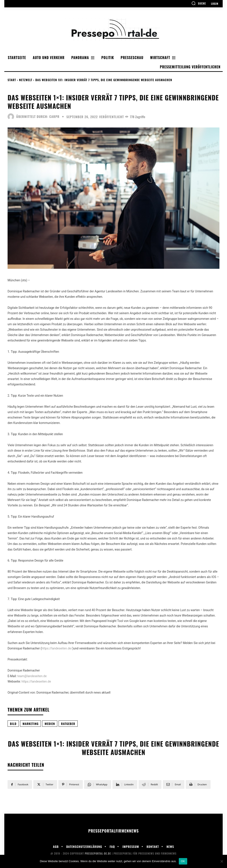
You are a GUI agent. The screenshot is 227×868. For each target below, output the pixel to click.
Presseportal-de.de (98, 854)
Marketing (30, 724)
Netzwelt (26, 80)
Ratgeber (68, 724)
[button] (199, 3)
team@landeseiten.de (32, 676)
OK (183, 861)
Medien (50, 724)
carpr (54, 117)
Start (12, 80)
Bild (13, 724)
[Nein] (222, 861)
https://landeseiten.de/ (57, 648)
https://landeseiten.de (36, 681)
